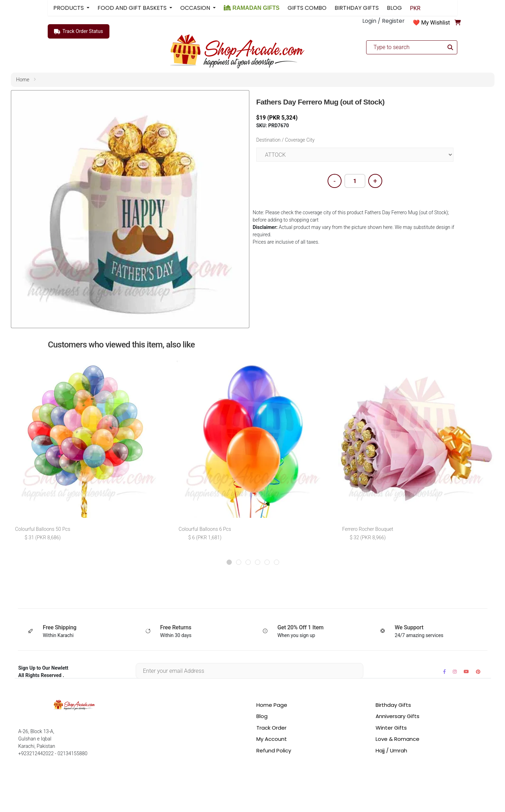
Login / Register (383, 21)
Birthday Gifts (393, 705)
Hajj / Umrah (391, 750)
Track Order (271, 728)
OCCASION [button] (196, 8)
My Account (272, 739)
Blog (262, 716)
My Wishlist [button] (436, 23)
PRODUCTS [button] (69, 8)
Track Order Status (79, 32)
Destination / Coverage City (285, 140)
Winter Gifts (391, 728)
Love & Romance (398, 739)
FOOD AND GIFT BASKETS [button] (133, 8)
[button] (229, 562)
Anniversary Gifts (398, 716)
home (23, 80)
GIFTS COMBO (307, 8)
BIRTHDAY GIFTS (357, 8)
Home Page (272, 705)
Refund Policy (274, 750)
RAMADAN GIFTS (252, 8)
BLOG (394, 8)
